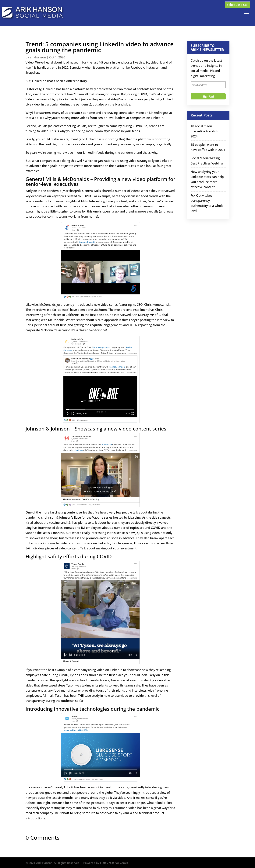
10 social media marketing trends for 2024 (206, 131)
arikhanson (38, 57)
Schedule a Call (237, 5)
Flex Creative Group (114, 863)
